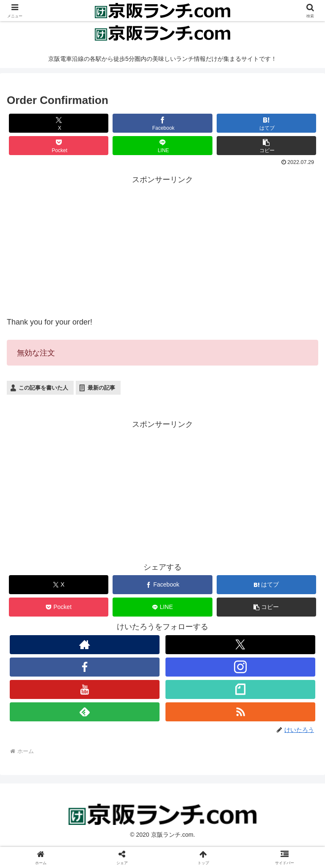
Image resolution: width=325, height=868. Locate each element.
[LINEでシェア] (162, 146)
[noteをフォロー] (240, 689)
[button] (267, 146)
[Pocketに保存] (59, 146)
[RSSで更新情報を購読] (240, 712)
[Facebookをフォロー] (84, 667)
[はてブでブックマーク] (267, 123)
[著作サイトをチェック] (84, 645)
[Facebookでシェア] (162, 123)
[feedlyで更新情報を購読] (84, 712)
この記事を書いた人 (43, 388)
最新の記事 (101, 388)
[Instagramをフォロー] (240, 667)
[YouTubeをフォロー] (84, 689)
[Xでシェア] (59, 123)
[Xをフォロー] (240, 645)
